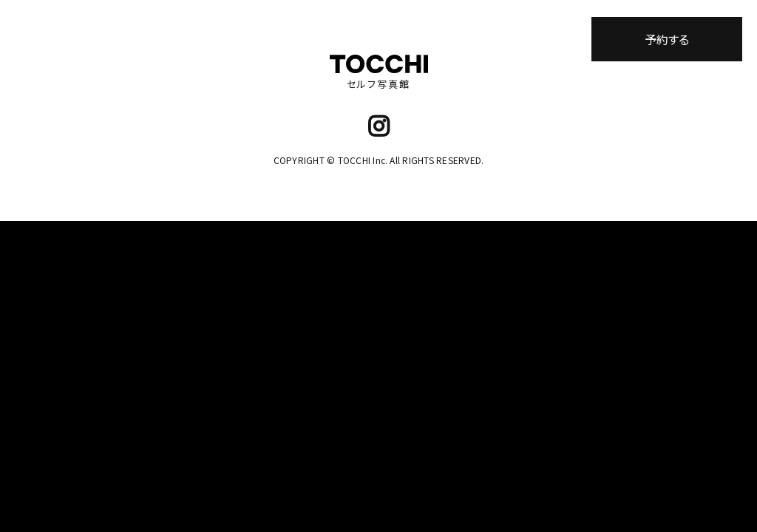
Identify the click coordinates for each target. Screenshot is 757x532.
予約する (667, 39)
